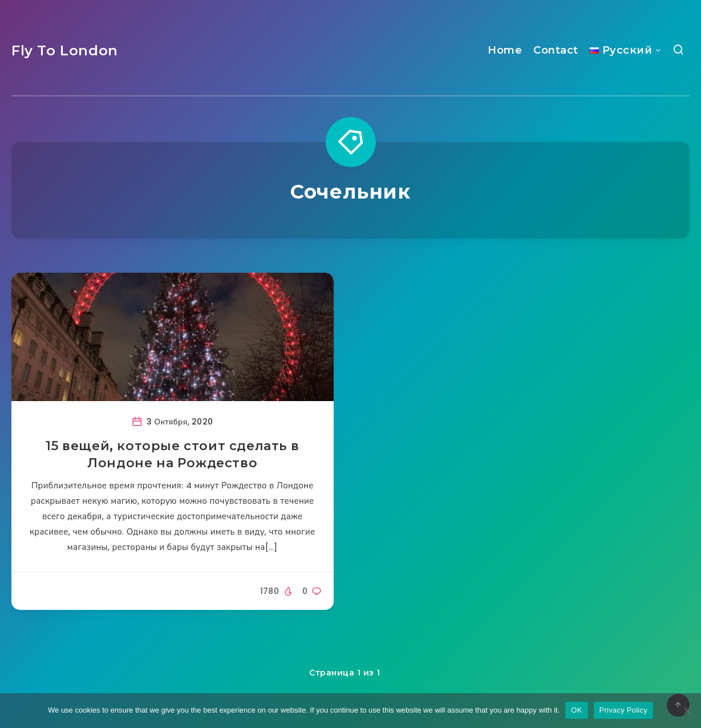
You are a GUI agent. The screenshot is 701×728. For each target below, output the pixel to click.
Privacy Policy (623, 710)
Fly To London (65, 50)
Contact (556, 50)
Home (505, 50)
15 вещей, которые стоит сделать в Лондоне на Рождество (172, 454)
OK (576, 710)
